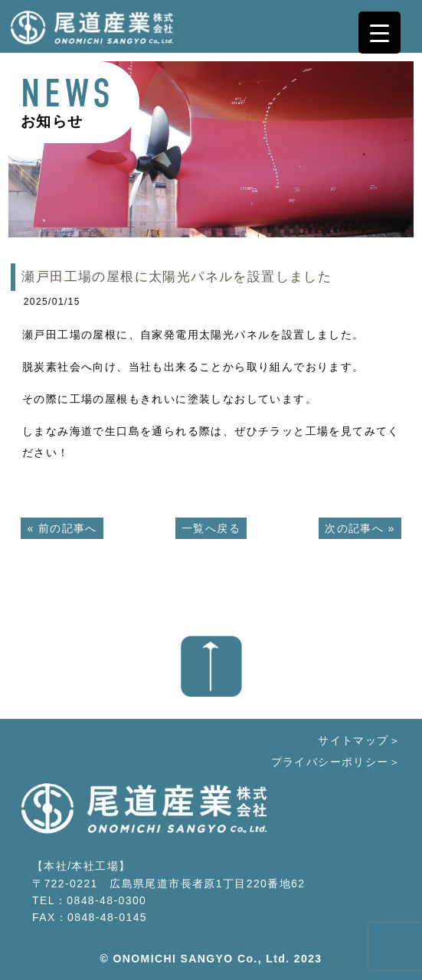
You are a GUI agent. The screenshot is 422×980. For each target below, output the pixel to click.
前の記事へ (68, 528)
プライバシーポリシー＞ (336, 762)
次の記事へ (354, 528)
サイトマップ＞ (359, 740)
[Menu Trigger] (379, 33)
